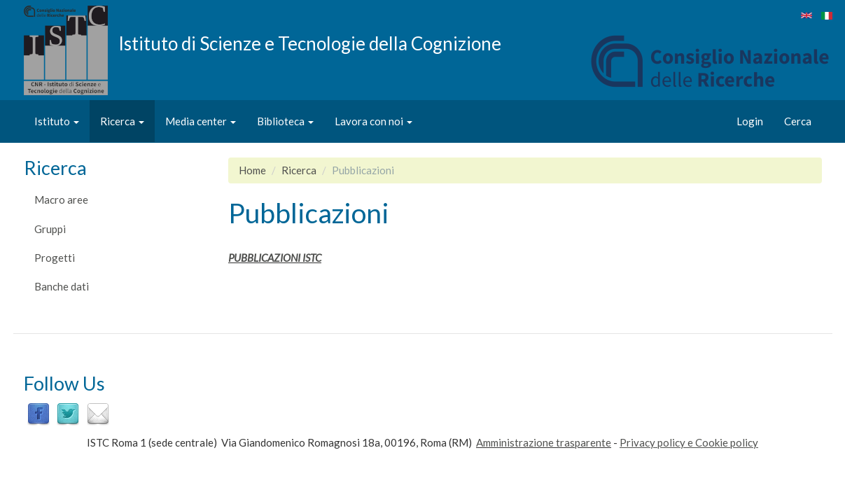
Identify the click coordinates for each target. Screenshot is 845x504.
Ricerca (122, 121)
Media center (201, 121)
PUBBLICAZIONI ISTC (275, 258)
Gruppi (50, 229)
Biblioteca (285, 121)
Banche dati (62, 286)
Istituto (57, 121)
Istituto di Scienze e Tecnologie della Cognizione (310, 43)
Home (252, 170)
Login (750, 121)
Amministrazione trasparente (544, 442)
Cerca (798, 121)
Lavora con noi (373, 121)
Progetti (55, 258)
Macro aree (61, 199)
